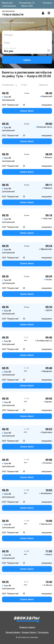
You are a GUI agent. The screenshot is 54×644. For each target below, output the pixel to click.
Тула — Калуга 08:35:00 (16, 26)
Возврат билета (29, 632)
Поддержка (43, 632)
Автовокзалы (8, 11)
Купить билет (27, 111)
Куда (7, 43)
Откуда (8, 35)
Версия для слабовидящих (9, 4)
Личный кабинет (13, 632)
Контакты (47, 3)
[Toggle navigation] (49, 13)
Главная (6, 23)
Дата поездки (10, 48)
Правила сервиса (27, 627)
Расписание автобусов (24, 23)
